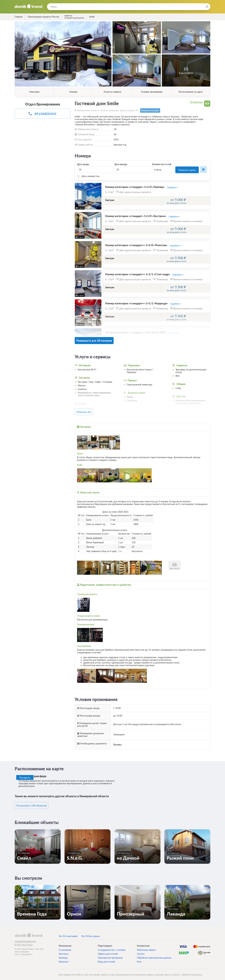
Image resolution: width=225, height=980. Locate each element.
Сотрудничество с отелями (112, 947)
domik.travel (29, 933)
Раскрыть (25, 775)
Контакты (64, 951)
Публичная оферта (146, 947)
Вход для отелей (106, 959)
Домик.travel (29, 6)
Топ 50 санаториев (68, 934)
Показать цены (187, 170)
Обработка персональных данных (154, 955)
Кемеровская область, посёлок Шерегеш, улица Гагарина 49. (108, 110)
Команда (63, 955)
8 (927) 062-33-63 (24, 942)
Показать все (89, 410)
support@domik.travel (25, 939)
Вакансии (64, 959)
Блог (139, 959)
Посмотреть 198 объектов (36, 803)
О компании (65, 947)
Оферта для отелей (108, 951)
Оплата (141, 951)
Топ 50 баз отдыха (90, 934)
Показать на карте (150, 110)
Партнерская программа (110, 955)
